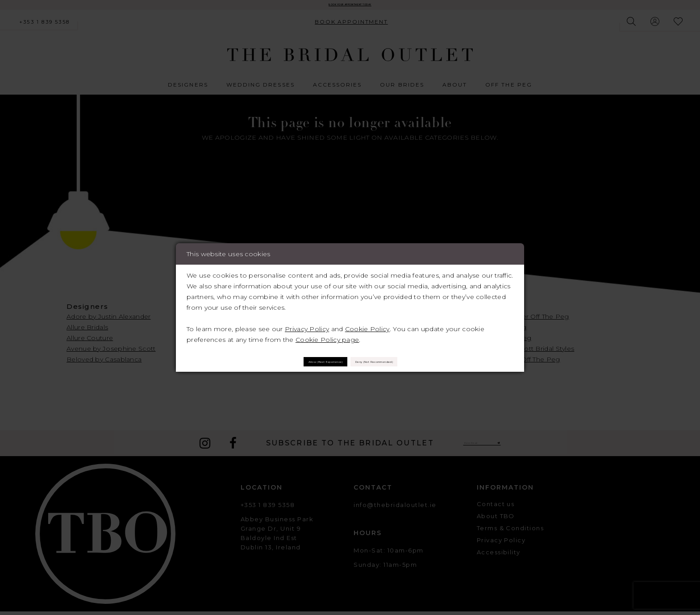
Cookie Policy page (327, 335)
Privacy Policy (307, 324)
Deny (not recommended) (406, 361)
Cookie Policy (367, 324)
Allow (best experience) (291, 361)
